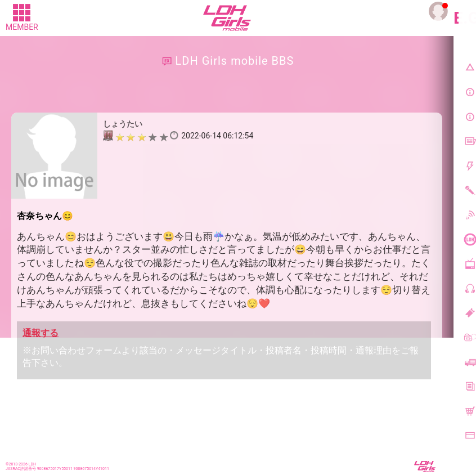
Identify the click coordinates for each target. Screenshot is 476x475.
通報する (41, 333)
